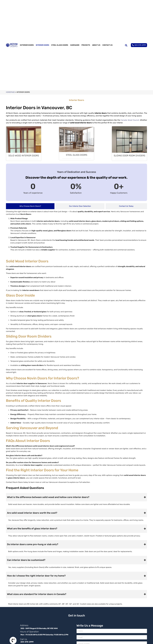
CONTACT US (107, 45)
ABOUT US (96, 45)
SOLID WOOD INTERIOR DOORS (24, 156)
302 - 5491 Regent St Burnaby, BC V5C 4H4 (39, 629)
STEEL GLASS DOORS (60, 45)
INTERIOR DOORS (42, 45)
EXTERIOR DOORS (27, 45)
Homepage (10, 92)
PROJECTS (86, 45)
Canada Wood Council (130, 120)
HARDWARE (75, 45)
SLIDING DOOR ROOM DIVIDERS (129, 156)
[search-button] (126, 45)
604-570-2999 (27, 642)
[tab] (30, 206)
